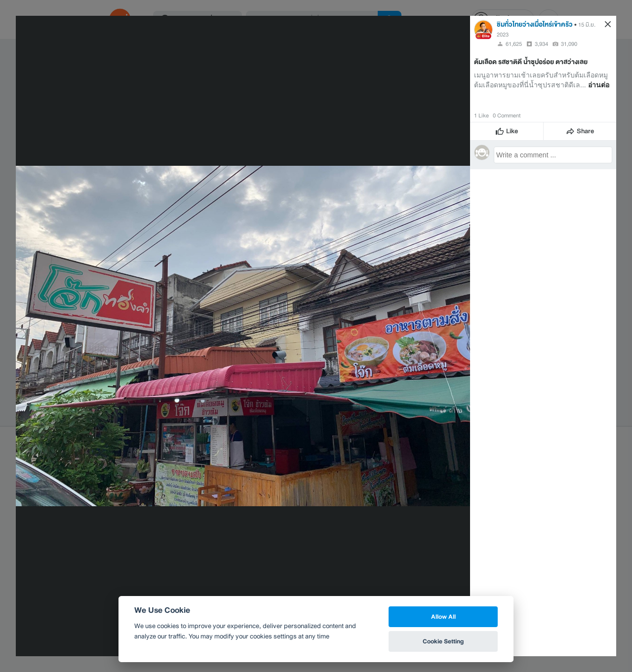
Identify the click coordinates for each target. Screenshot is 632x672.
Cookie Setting (443, 641)
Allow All (443, 616)
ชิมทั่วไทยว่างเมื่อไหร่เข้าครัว (535, 24)
